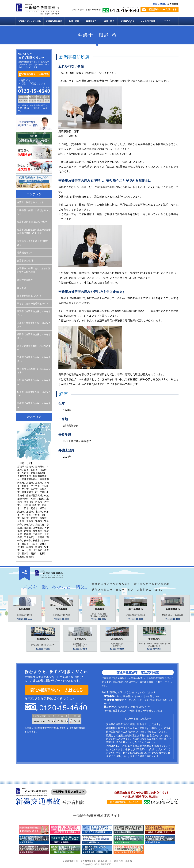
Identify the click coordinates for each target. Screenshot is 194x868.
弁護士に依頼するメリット (30, 202)
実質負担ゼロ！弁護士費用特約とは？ (34, 243)
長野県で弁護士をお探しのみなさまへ (34, 382)
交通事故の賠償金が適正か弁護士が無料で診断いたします (34, 231)
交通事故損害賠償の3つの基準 (32, 222)
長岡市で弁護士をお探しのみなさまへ (34, 336)
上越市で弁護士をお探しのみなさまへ (34, 325)
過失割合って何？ (26, 253)
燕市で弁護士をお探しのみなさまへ (34, 348)
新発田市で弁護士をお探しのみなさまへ (34, 370)
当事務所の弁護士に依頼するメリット (34, 212)
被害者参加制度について (29, 296)
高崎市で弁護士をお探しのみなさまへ (34, 405)
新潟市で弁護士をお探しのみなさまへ (34, 313)
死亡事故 (22, 288)
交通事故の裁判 (25, 261)
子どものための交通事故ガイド (33, 304)
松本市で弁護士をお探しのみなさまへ (34, 393)
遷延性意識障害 (25, 280)
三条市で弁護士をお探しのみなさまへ (34, 359)
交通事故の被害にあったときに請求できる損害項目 (34, 270)
